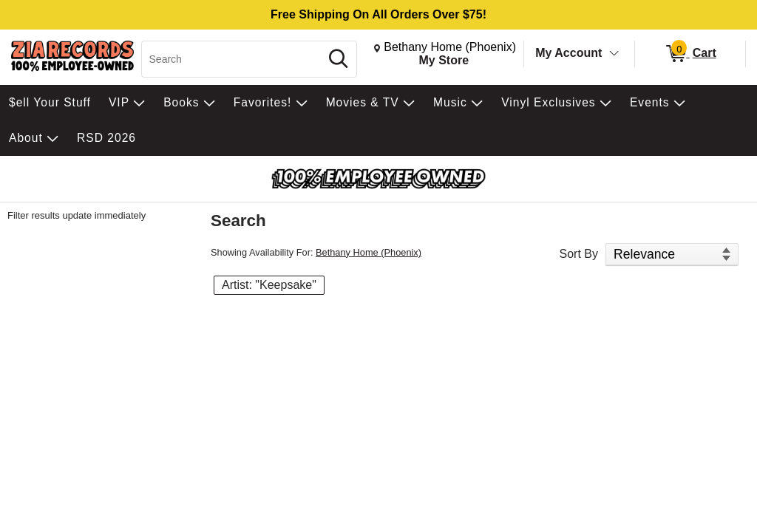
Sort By (579, 254)
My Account (568, 53)
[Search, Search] (233, 59)
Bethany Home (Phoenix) (369, 252)
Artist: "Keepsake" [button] (269, 285)
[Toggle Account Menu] (614, 54)
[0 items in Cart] (690, 54)
